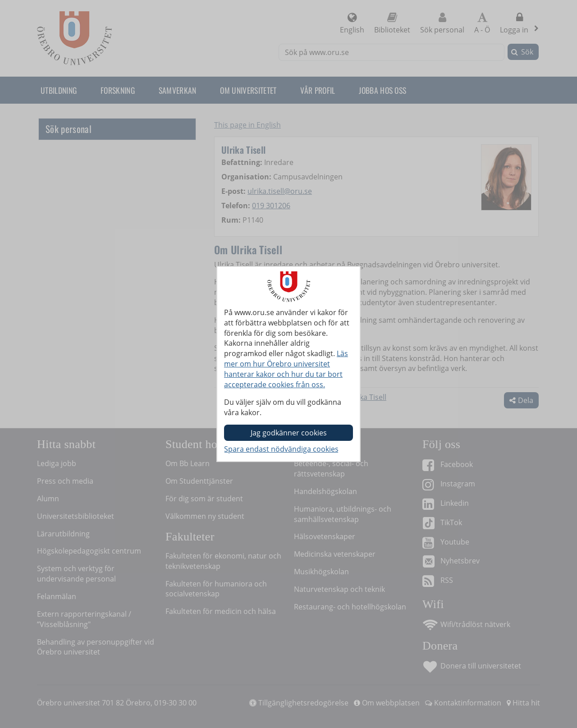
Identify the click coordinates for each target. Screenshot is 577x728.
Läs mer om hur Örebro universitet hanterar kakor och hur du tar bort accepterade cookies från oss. (286, 369)
